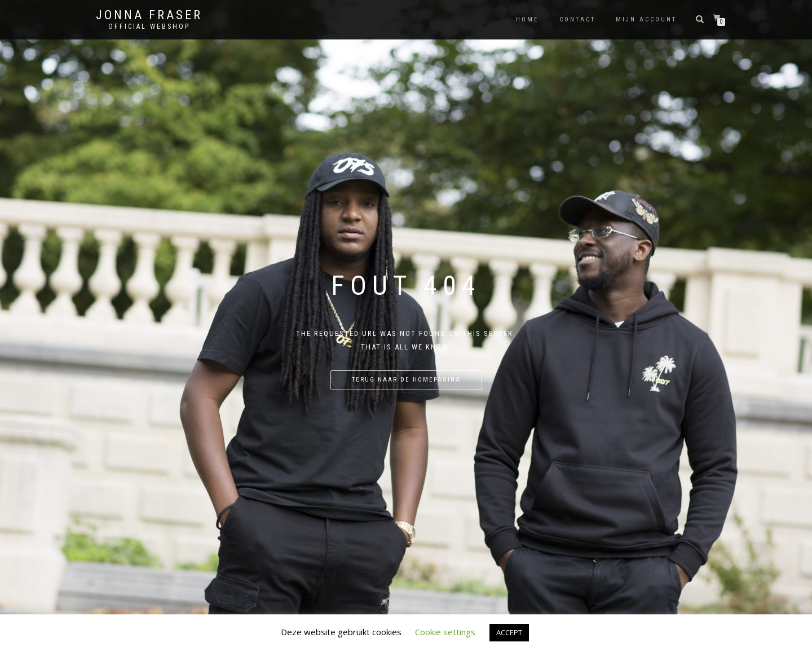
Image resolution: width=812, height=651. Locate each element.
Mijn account (646, 19)
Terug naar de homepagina (406, 380)
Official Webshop (149, 26)
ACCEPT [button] (509, 632)
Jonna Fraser (149, 15)
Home (528, 19)
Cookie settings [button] (445, 632)
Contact (577, 19)
